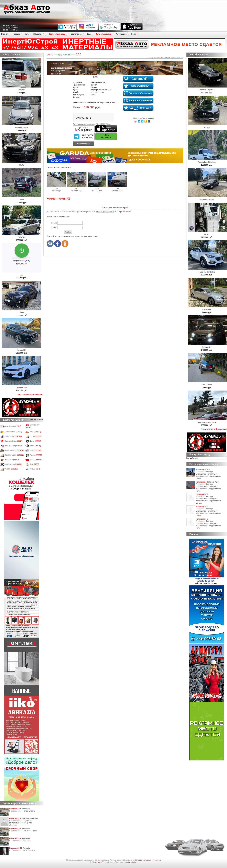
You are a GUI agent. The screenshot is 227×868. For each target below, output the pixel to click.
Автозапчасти (13, 432)
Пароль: (53, 227)
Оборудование (14, 455)
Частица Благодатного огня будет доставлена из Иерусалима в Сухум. (208, 475)
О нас (89, 34)
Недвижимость (14, 450)
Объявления (39, 34)
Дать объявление (103, 34)
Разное (11, 469)
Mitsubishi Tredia (30, 831)
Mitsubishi (27, 840)
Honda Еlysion (29, 811)
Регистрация (121, 34)
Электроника (13, 446)
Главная (5, 34)
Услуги (36, 436)
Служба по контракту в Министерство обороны (21, 823)
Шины (35, 441)
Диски (35, 446)
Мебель (36, 460)
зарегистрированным (105, 212)
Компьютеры (13, 464)
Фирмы (35, 469)
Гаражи (35, 450)
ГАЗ (56, 181)
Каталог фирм (76, 34)
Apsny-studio (131, 862)
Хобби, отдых (13, 436)
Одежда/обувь (13, 441)
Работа (36, 455)
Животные (12, 460)
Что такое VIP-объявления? (31, 395)
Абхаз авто (97, 862)
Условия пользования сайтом (148, 860)
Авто (27, 34)
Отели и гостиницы (57, 34)
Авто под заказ (13, 426)
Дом (35, 464)
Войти (134, 34)
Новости (16, 34)
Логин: (54, 223)
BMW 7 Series (29, 850)
